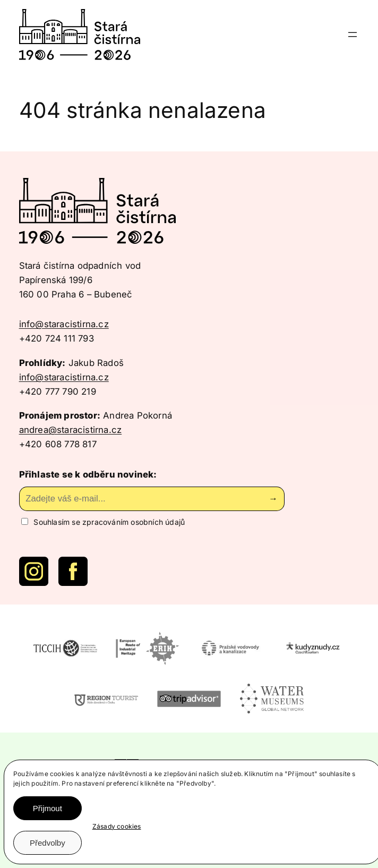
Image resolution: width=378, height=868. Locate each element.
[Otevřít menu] (353, 35)
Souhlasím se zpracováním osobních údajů (103, 522)
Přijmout (48, 808)
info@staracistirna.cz (64, 324)
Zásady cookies (117, 826)
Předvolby (48, 843)
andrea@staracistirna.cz (71, 430)
